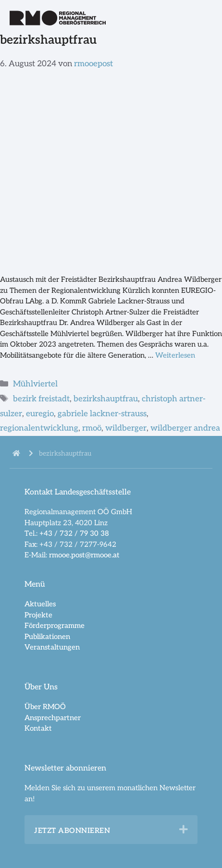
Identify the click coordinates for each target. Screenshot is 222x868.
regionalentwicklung (39, 428)
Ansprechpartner (53, 718)
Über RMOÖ (45, 707)
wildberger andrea (185, 428)
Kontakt (38, 728)
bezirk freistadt (41, 399)
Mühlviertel (35, 384)
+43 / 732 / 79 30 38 (74, 533)
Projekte (38, 615)
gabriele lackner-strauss (102, 414)
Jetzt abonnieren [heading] (72, 831)
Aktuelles (40, 604)
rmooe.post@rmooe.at (84, 555)
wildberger (126, 428)
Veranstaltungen (52, 647)
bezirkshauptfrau (106, 399)
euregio (40, 414)
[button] (184, 830)
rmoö (92, 428)
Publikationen (47, 637)
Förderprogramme (55, 626)
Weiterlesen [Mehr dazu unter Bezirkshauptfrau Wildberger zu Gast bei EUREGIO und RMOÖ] (175, 355)
